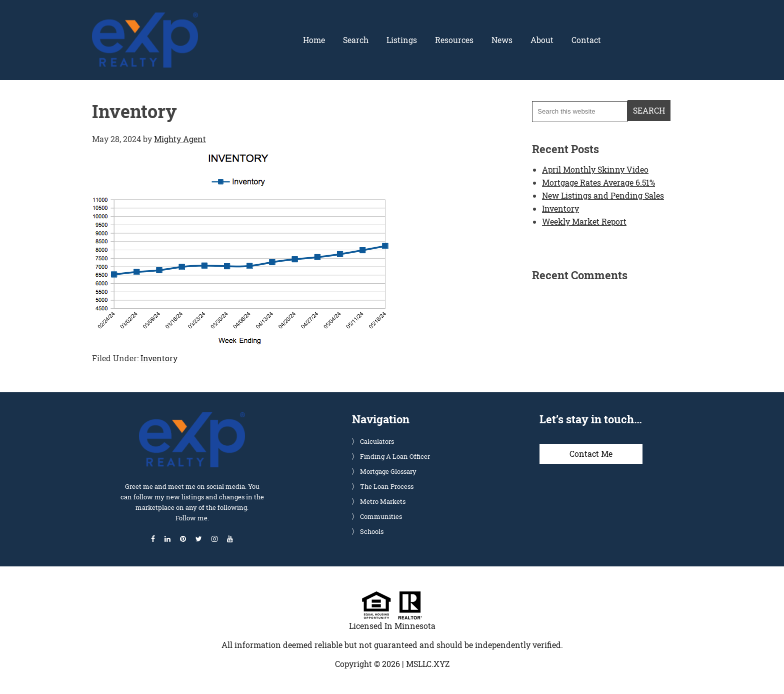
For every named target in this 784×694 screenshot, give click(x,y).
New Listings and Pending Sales (603, 195)
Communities (381, 516)
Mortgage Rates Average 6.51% (598, 182)
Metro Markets (383, 501)
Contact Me (591, 454)
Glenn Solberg (145, 19)
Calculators (377, 441)
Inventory (159, 358)
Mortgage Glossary (388, 471)
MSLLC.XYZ (428, 664)
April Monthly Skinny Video (595, 169)
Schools (372, 531)
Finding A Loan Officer (395, 456)
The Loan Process (387, 486)
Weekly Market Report (584, 221)
